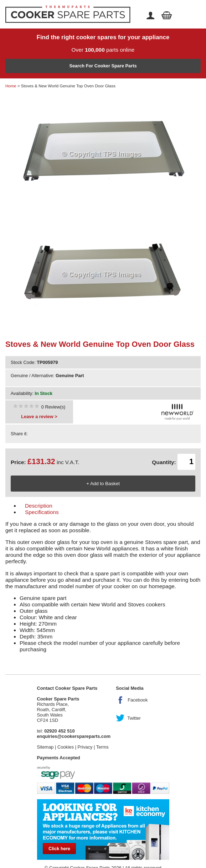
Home (11, 86)
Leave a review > (39, 417)
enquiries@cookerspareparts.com (74, 736)
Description (39, 506)
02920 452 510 (59, 731)
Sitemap (45, 747)
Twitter (134, 718)
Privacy (85, 747)
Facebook (138, 700)
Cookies (66, 747)
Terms (102, 747)
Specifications (42, 512)
